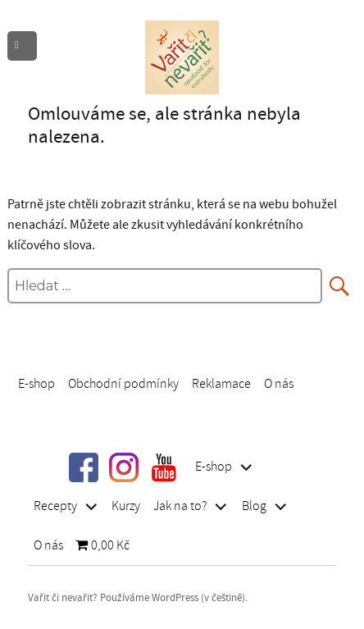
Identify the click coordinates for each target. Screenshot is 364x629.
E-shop (36, 383)
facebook (84, 467)
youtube (164, 467)
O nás (279, 383)
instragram (124, 467)
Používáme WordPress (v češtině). (174, 597)
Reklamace (221, 383)
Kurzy (126, 506)
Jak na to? (180, 506)
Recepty (55, 506)
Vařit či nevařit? (63, 597)
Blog (254, 506)
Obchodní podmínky (123, 383)
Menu (26, 46)
